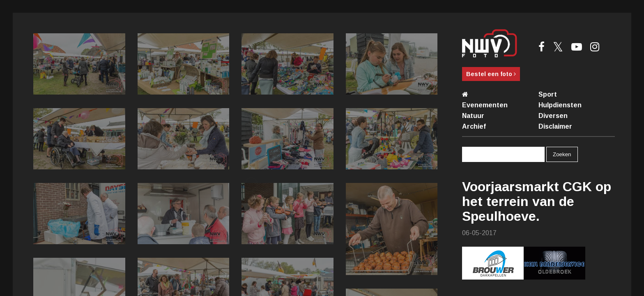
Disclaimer (555, 126)
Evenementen (485, 105)
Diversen (553, 116)
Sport (548, 94)
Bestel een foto (491, 74)
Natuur (473, 116)
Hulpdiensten (560, 105)
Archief (474, 126)
